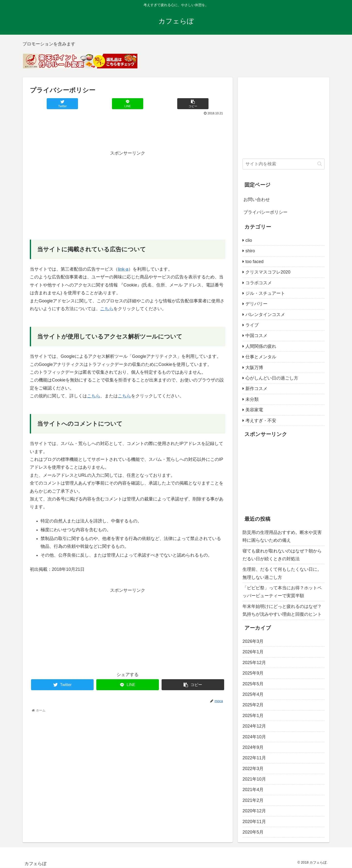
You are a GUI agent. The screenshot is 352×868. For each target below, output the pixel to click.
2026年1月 (253, 652)
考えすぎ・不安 (261, 421)
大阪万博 (254, 368)
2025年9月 (253, 673)
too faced (254, 262)
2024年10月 (254, 737)
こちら (107, 309)
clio (249, 240)
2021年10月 (254, 779)
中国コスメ (256, 336)
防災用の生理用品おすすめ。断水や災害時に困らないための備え (282, 536)
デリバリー (256, 304)
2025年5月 (253, 684)
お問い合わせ (257, 200)
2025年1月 (253, 716)
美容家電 (254, 410)
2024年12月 (254, 726)
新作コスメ (256, 389)
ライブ (252, 325)
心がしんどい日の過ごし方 (272, 378)
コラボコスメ (259, 283)
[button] (320, 164)
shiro (250, 251)
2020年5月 (253, 832)
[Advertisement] (128, 130)
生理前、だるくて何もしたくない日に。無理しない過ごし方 (282, 573)
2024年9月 (253, 747)
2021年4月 (253, 790)
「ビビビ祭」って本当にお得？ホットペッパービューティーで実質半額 (282, 592)
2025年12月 (254, 663)
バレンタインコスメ (265, 315)
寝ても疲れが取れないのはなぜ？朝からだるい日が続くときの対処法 (282, 555)
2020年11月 (254, 822)
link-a (123, 269)
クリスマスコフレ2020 (268, 272)
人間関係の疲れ (261, 346)
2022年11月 (254, 758)
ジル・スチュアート (265, 293)
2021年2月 (253, 800)
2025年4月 (253, 694)
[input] (284, 164)
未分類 (252, 399)
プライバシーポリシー (265, 212)
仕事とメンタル (261, 357)
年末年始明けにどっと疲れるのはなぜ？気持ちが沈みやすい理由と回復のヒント (282, 610)
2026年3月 (253, 641)
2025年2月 (253, 705)
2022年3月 (253, 769)
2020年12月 (254, 811)
